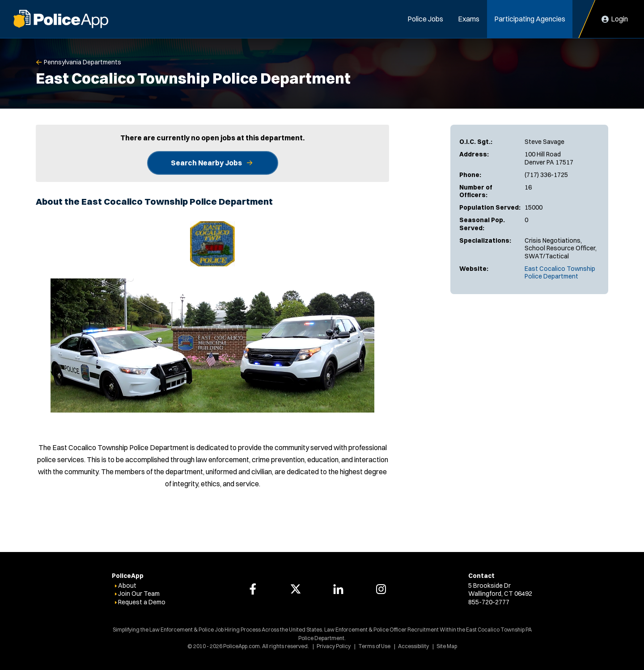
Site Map (447, 646)
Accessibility (413, 646)
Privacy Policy (334, 646)
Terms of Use (374, 646)
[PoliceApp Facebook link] (253, 589)
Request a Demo (142, 602)
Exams (469, 19)
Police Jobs (425, 19)
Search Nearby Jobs (206, 163)
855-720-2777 (489, 602)
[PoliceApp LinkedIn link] (338, 589)
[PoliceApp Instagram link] (381, 589)
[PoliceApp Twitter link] (296, 589)
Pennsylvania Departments (83, 62)
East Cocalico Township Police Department (560, 273)
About (127, 586)
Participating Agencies (530, 19)
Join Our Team (139, 594)
